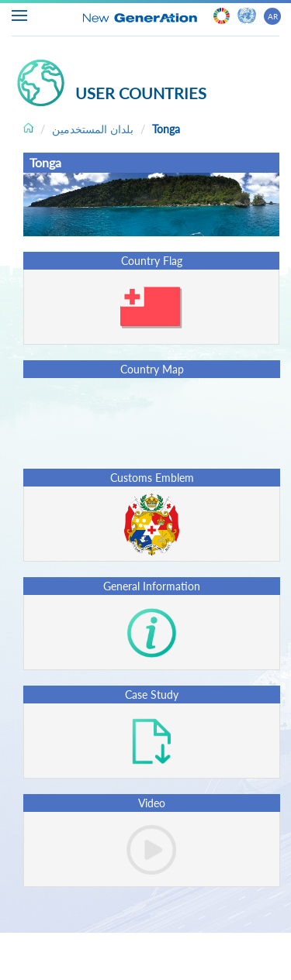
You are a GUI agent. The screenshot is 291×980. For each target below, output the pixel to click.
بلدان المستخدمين (93, 129)
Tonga (166, 129)
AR (273, 16)
